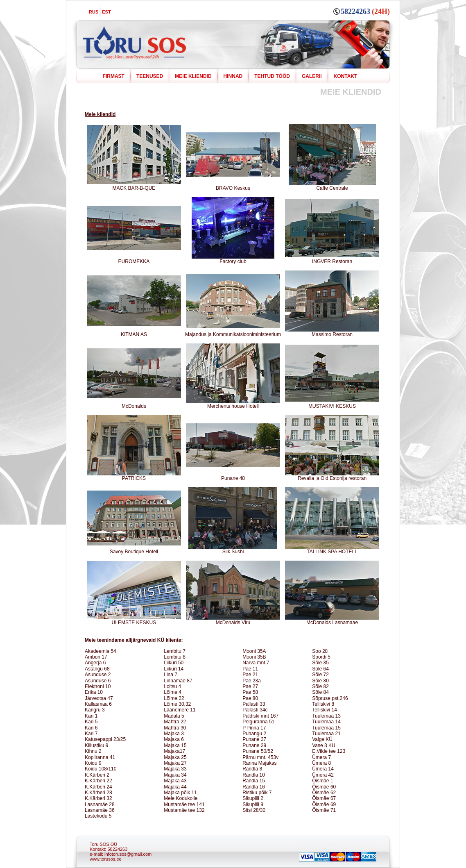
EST (106, 12)
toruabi (306, 845)
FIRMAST (114, 76)
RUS (94, 12)
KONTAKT (346, 76)
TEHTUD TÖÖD (272, 76)
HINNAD (233, 76)
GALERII (312, 76)
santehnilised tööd (332, 845)
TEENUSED (150, 76)
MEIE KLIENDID (193, 76)
